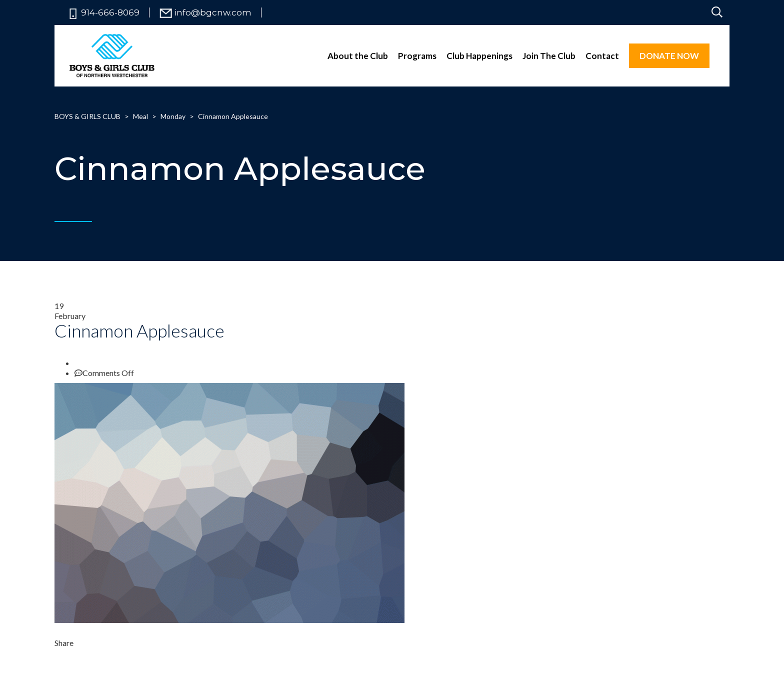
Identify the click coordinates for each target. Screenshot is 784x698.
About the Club (358, 56)
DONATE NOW (669, 56)
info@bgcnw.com (213, 13)
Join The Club (549, 56)
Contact (602, 56)
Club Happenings (479, 56)
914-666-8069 (110, 13)
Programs (417, 56)
